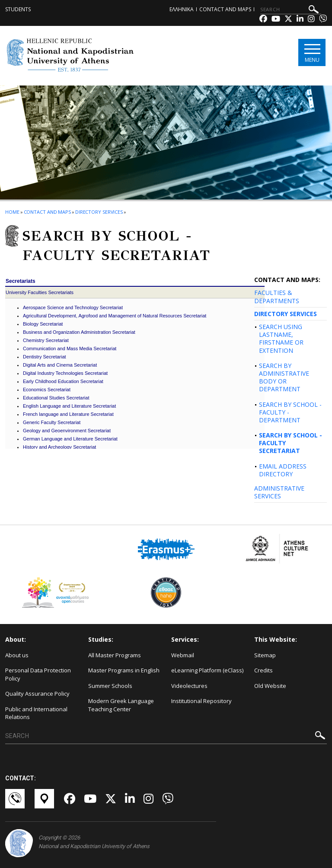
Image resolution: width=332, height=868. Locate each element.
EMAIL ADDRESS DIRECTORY (283, 470)
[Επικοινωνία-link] (16, 799)
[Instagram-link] (311, 20)
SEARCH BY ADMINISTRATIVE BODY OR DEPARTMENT (284, 377)
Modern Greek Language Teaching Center (121, 705)
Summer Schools (110, 686)
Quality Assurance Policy (37, 694)
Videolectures (189, 686)
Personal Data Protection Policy (38, 674)
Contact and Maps (225, 9)
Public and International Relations (36, 713)
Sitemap (265, 655)
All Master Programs (115, 655)
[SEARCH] (291, 10)
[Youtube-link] (276, 20)
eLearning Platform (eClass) (207, 670)
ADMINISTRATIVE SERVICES (279, 492)
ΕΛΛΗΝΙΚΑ (182, 9)
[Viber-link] (323, 20)
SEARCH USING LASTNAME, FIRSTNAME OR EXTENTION (281, 339)
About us (17, 655)
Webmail (183, 655)
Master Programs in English (124, 670)
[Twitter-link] (288, 20)
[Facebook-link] (263, 20)
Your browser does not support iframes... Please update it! (135, 362)
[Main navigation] (312, 52)
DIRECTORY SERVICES (286, 314)
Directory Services (99, 212)
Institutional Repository (201, 701)
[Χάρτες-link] (45, 799)
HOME (12, 212)
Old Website (270, 686)
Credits (263, 670)
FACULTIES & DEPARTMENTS (277, 296)
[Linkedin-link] (300, 20)
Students (18, 9)
